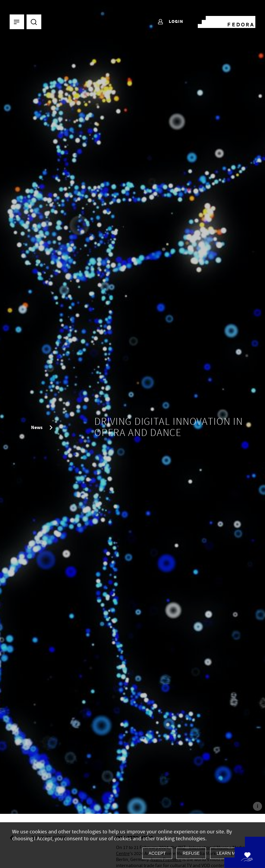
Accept (157, 853)
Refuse (191, 853)
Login (170, 22)
